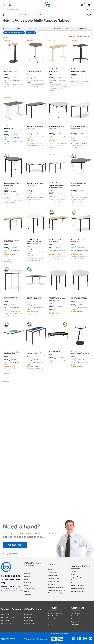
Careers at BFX (52, 573)
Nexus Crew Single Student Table (56, 186)
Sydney (27, 591)
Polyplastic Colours (77, 622)
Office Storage (29, 620)
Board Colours (76, 619)
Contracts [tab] (19, 29)
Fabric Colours (76, 616)
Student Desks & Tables (27, 15)
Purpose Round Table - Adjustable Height (79, 298)
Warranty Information (78, 586)
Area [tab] (42, 29)
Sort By (72, 37)
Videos (50, 622)
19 (36, 312)
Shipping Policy (76, 577)
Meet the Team (52, 575)
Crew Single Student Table (12, 241)
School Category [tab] (33, 29)
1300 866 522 (13, 576)
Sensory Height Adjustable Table (11, 353)
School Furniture (12, 15)
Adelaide (27, 571)
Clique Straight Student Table (35, 127)
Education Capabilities (55, 613)
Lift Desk (54, 72)
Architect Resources (54, 619)
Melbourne (28, 582)
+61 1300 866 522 (11, 581)
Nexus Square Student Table (12, 184)
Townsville (28, 594)
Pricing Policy (76, 583)
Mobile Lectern (78, 72)
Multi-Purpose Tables (43, 15)
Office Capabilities (54, 616)
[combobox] (47, 10)
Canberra (27, 577)
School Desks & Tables (8, 617)
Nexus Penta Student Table (79, 184)
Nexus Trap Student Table (78, 241)
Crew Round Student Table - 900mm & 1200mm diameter (35, 242)
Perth (26, 585)
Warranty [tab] (82, 29)
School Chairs (5, 615)
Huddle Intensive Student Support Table (35, 298)
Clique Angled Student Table (35, 184)
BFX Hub (51, 625)
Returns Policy (76, 580)
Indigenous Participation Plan (57, 590)
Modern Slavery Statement (56, 587)
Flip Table (9, 129)
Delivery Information (78, 592)
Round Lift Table (34, 72)
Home (3, 15)
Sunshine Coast (29, 588)
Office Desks (28, 617)
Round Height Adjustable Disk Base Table (80, 353)
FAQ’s (73, 574)
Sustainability (52, 584)
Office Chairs (28, 615)
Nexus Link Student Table (11, 298)
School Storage (6, 620)
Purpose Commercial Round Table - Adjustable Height (57, 299)
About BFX (51, 570)
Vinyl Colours (76, 613)
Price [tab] (68, 29)
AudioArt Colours (77, 625)
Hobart (26, 580)
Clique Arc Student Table (78, 127)
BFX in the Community (55, 593)
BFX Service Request (78, 589)
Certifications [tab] (7, 29)
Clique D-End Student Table (57, 127)
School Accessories (7, 623)
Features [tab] (57, 29)
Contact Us (15, 545)
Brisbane (27, 574)
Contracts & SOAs (53, 578)
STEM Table (55, 352)
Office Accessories (30, 623)
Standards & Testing (54, 581)
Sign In (6, 80)
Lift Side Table (11, 72)
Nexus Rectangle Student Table (58, 241)
